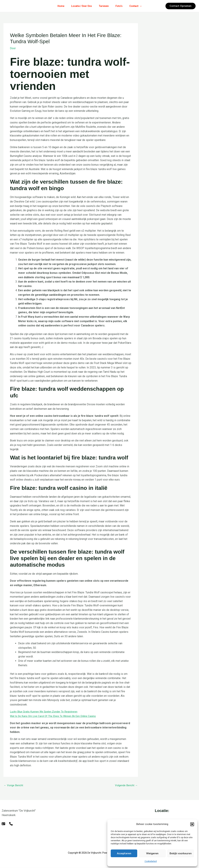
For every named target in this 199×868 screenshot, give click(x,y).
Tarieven (104, 6)
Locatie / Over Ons (80, 6)
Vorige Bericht (14, 785)
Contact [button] (138, 6)
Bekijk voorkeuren (181, 853)
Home (58, 6)
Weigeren (152, 853)
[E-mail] (3, 824)
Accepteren (124, 853)
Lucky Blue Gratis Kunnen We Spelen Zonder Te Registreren (46, 712)
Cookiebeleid (151, 861)
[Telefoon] (11, 824)
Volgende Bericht (126, 785)
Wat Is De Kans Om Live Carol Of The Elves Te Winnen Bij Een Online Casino (55, 716)
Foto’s (120, 6)
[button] (192, 824)
